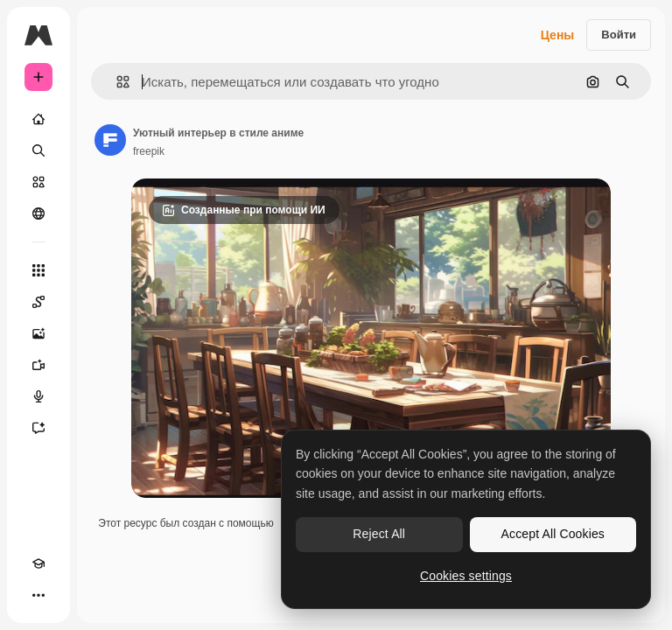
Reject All (379, 534)
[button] (116, 82)
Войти (619, 35)
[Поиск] (38, 150)
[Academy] (38, 563)
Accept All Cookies (553, 534)
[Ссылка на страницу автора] (110, 140)
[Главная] (38, 119)
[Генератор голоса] (38, 396)
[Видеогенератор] (38, 365)
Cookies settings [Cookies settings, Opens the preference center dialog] (466, 576)
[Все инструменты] (38, 270)
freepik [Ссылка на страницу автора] (149, 151)
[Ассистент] (38, 428)
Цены (558, 35)
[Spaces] (38, 302)
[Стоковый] (38, 182)
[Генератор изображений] (38, 333)
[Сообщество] (38, 213)
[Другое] (38, 595)
